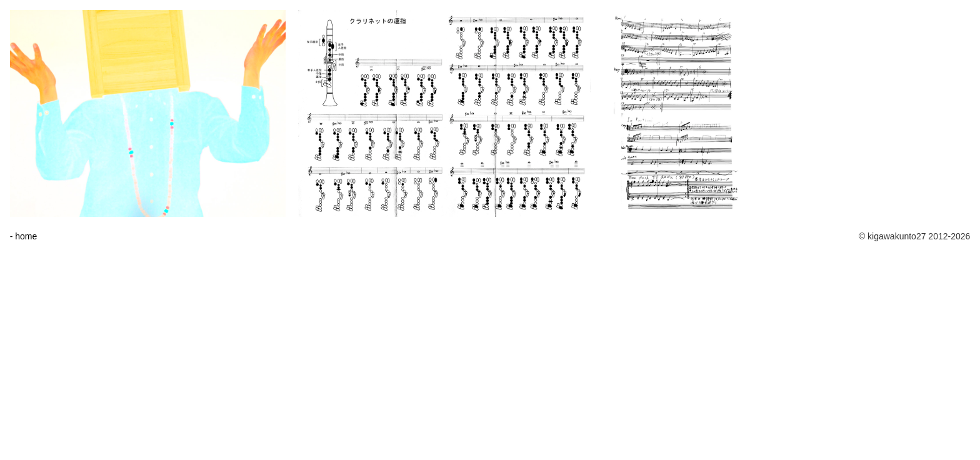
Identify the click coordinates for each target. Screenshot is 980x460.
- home (24, 236)
